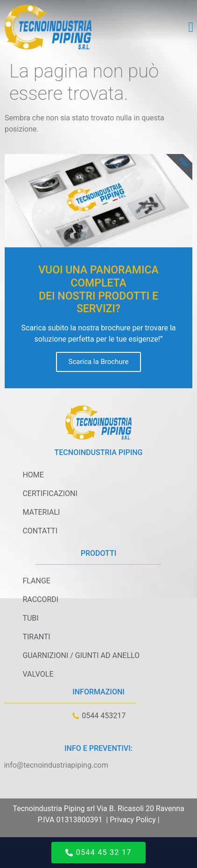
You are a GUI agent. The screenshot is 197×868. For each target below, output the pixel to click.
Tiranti (36, 637)
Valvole (38, 674)
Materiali (41, 512)
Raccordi (40, 599)
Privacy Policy (133, 820)
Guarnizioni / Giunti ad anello (81, 655)
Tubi (30, 618)
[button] (191, 27)
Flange (36, 581)
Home (33, 475)
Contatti (40, 531)
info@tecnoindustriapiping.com (56, 765)
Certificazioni (50, 493)
